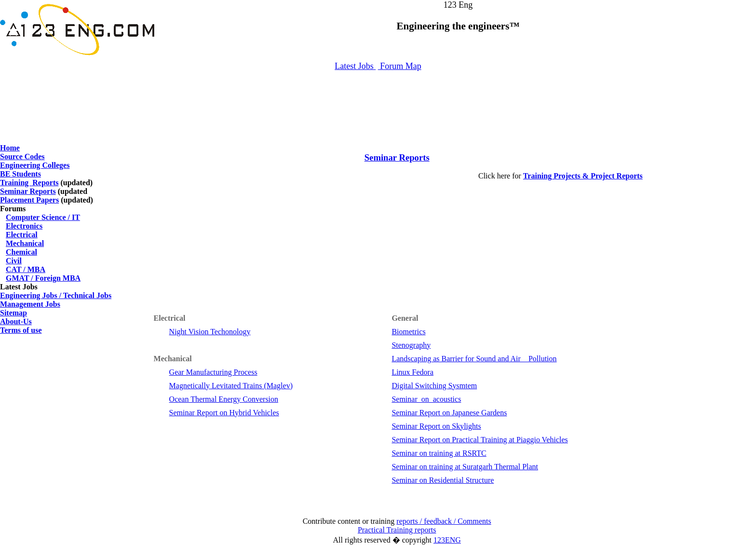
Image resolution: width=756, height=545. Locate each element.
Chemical (21, 252)
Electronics (24, 226)
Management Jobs (30, 304)
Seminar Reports (28, 191)
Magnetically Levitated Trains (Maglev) (231, 386)
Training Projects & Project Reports (583, 176)
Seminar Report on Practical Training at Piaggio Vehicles (479, 440)
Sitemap (13, 313)
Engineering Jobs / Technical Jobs (56, 295)
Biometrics (408, 332)
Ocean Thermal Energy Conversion (224, 399)
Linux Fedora (412, 372)
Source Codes (22, 157)
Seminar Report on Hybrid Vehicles (224, 413)
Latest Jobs (355, 66)
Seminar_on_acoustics (426, 399)
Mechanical (25, 243)
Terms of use (21, 330)
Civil (14, 261)
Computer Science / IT (43, 217)
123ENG (447, 540)
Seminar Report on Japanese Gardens (449, 413)
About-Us (16, 321)
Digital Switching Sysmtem (434, 386)
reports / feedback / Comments (444, 521)
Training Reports (29, 183)
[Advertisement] (378, 102)
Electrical (22, 235)
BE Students (20, 174)
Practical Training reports (397, 530)
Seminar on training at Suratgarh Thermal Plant (465, 467)
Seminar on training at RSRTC (439, 453)
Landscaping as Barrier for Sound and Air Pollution (474, 359)
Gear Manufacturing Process (213, 372)
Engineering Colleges (35, 165)
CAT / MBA (26, 269)
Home (10, 148)
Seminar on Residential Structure (443, 480)
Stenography (411, 345)
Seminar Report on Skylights (436, 426)
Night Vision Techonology (210, 332)
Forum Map (400, 66)
